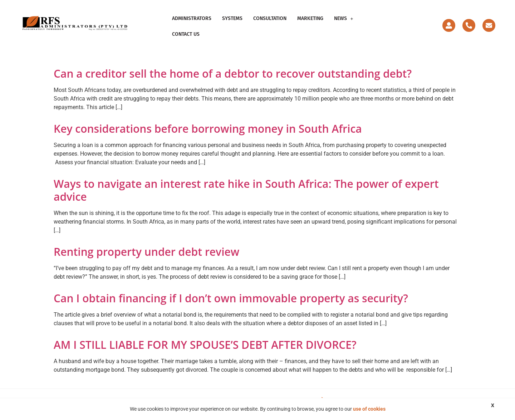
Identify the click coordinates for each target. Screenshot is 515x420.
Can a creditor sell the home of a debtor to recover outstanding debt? (233, 74)
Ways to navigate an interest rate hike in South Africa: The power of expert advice (246, 190)
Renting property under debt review (146, 252)
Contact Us (186, 34)
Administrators (192, 18)
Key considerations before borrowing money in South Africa (208, 129)
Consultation (270, 18)
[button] (344, 19)
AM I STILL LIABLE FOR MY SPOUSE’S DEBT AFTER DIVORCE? (205, 345)
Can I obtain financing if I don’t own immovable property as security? (231, 298)
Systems (232, 18)
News (344, 18)
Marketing (310, 18)
